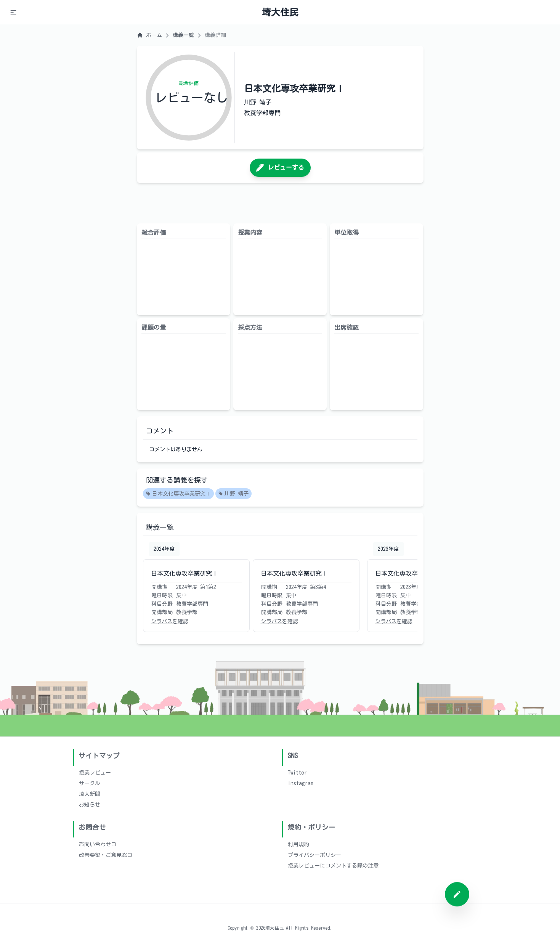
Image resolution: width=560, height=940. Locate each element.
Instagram (301, 783)
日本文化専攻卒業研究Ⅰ (178, 494)
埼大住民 (280, 12)
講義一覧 (183, 35)
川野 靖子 (233, 494)
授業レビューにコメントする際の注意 (333, 866)
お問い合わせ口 (98, 844)
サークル (90, 783)
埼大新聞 (90, 794)
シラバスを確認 (170, 621)
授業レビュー (95, 773)
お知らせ (90, 805)
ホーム (149, 35)
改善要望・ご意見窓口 (106, 855)
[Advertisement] (280, 203)
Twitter (297, 773)
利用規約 (298, 844)
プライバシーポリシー (314, 855)
